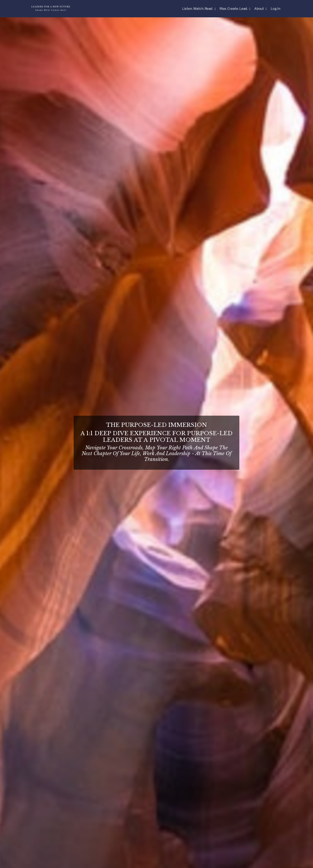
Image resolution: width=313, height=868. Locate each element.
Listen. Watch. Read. (199, 9)
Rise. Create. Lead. (235, 9)
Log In (275, 9)
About (261, 9)
